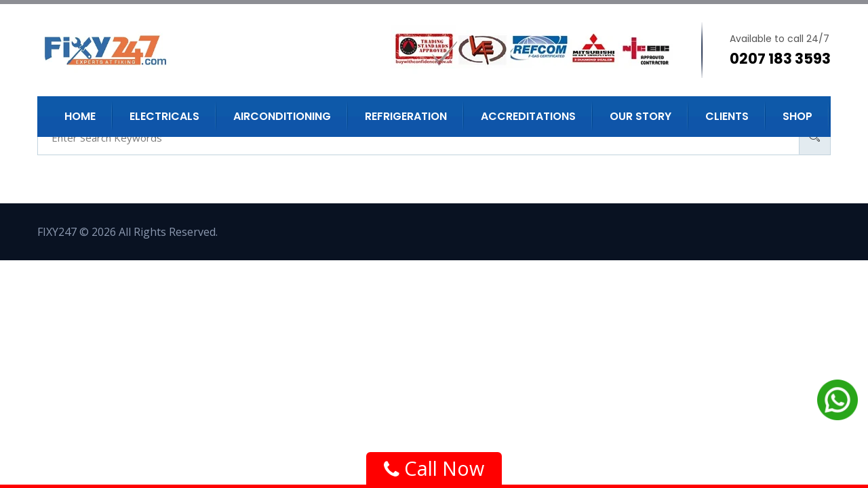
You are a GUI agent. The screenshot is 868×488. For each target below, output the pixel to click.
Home (80, 116)
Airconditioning (282, 116)
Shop (797, 116)
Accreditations (528, 116)
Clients (727, 116)
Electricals (164, 116)
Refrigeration (406, 116)
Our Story (640, 116)
